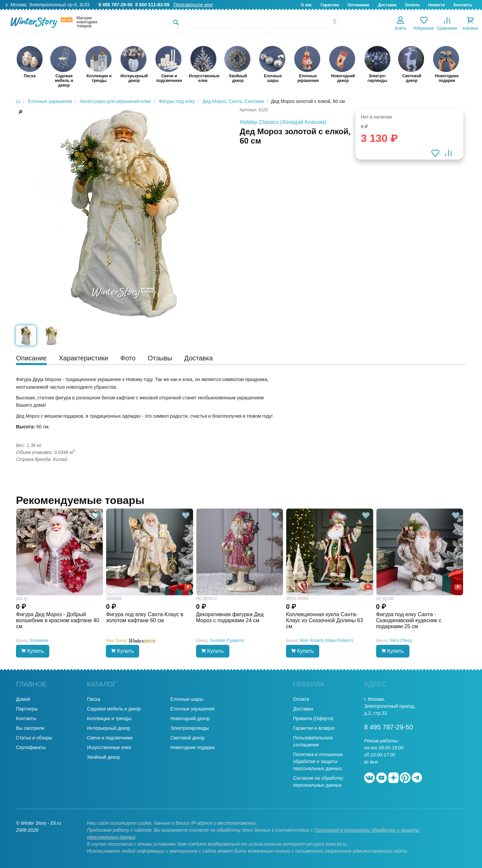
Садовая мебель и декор (114, 709)
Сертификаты (31, 747)
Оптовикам (359, 5)
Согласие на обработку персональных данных (318, 782)
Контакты (463, 5)
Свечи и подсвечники (110, 738)
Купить (33, 651)
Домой (23, 699)
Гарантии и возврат (314, 728)
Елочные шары (187, 699)
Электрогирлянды (190, 728)
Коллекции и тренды (109, 718)
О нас (306, 5)
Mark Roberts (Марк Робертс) (327, 641)
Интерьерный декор (109, 728)
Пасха (93, 699)
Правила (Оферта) (313, 718)
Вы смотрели (30, 728)
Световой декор (188, 738)
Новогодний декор (190, 718)
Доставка (387, 5)
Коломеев (39, 641)
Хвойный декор (104, 757)
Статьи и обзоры (34, 738)
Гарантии (330, 5)
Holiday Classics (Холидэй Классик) (283, 122)
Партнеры (27, 709)
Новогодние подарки (193, 747)
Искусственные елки (109, 747)
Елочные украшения (193, 709)
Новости (436, 5)
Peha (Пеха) (401, 641)
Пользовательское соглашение (313, 741)
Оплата (412, 5)
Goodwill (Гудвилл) (227, 641)
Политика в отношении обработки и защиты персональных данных (318, 761)
